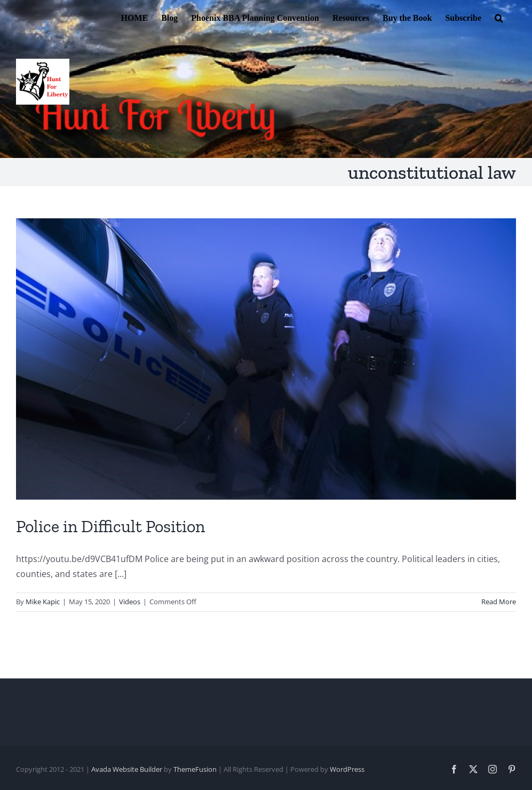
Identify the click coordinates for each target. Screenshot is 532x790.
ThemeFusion (195, 769)
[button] (499, 17)
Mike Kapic (43, 602)
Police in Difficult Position (110, 526)
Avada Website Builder (127, 769)
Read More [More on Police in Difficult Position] (499, 602)
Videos (130, 602)
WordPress (347, 769)
